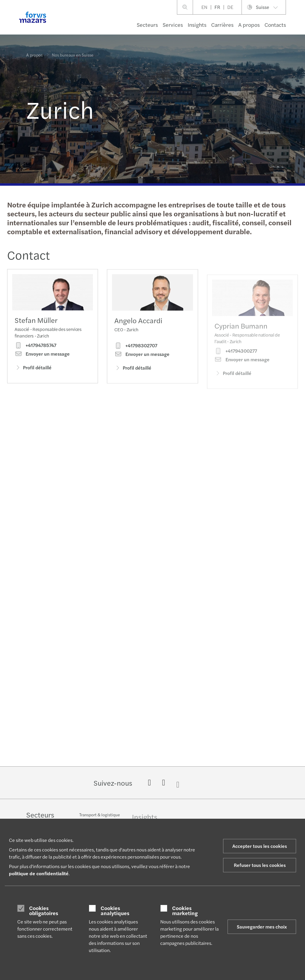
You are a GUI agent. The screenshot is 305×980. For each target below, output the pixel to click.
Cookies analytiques (115, 911)
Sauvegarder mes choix (262, 927)
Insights (197, 25)
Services (173, 25)
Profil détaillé (33, 369)
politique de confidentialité (39, 873)
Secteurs (147, 25)
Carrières (222, 25)
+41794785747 (35, 347)
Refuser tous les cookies (260, 865)
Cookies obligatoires (44, 911)
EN (204, 7)
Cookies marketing (185, 911)
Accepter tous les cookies (260, 846)
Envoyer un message (42, 356)
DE (230, 7)
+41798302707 (136, 356)
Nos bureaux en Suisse (73, 53)
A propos (249, 25)
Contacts (275, 25)
